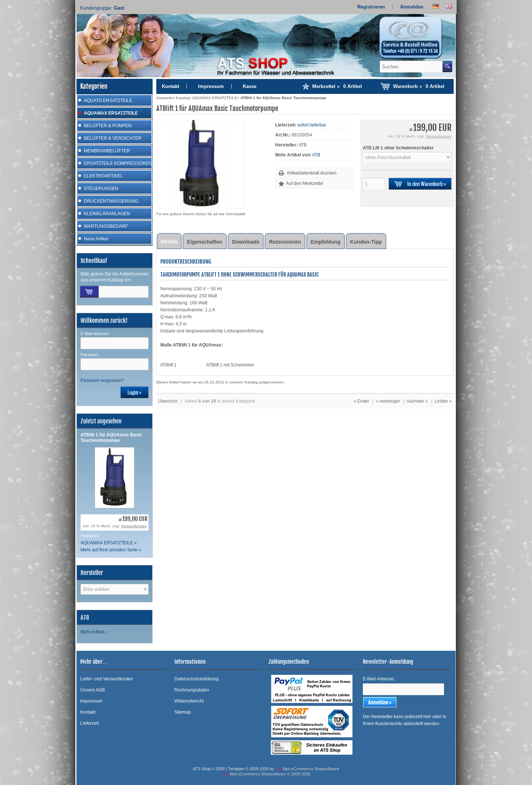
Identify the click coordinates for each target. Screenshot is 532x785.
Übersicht (168, 401)
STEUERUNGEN (101, 189)
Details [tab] (169, 241)
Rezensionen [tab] (285, 242)
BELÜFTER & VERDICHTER (113, 138)
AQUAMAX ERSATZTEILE (111, 113)
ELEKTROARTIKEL (103, 176)
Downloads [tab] (246, 242)
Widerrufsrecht (189, 701)
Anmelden (412, 7)
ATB (316, 155)
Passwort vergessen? (102, 380)
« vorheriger (388, 401)
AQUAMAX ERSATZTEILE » (109, 543)
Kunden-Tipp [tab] (366, 242)
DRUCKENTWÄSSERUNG (111, 201)
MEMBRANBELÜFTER (107, 151)
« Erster (361, 401)
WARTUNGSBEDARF (106, 226)
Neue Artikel (96, 239)
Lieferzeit (89, 723)
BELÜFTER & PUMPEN (108, 126)
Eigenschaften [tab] (205, 242)
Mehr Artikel (92, 632)
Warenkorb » (419, 86)
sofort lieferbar (312, 125)
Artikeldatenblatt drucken (312, 173)
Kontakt (170, 86)
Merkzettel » (337, 86)
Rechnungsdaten (192, 690)
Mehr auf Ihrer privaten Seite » (111, 550)
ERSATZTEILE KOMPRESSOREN (118, 163)
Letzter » (443, 401)
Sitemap (183, 712)
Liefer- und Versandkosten (107, 679)
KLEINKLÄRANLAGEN (107, 214)
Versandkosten (134, 526)
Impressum (211, 86)
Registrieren (371, 7)
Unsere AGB (93, 690)
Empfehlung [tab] (326, 242)
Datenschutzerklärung (197, 679)
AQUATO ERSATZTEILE (108, 101)
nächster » (417, 401)
